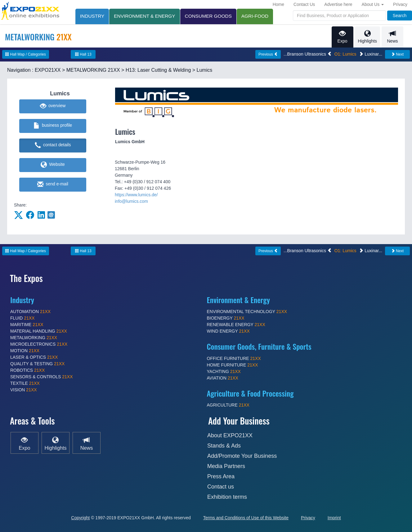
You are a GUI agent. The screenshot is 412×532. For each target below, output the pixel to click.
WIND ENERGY (228, 331)
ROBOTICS (27, 370)
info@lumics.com (131, 201)
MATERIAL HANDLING (39, 331)
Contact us (221, 487)
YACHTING (224, 371)
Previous (268, 54)
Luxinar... (371, 54)
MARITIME (27, 325)
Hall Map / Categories (26, 54)
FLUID (22, 318)
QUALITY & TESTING (37, 364)
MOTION (25, 351)
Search (400, 16)
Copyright (80, 518)
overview (53, 106)
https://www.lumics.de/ (136, 195)
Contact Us (304, 4)
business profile (53, 126)
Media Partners (226, 466)
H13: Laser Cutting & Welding (158, 70)
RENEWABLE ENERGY (236, 325)
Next (397, 54)
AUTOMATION (30, 311)
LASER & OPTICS (34, 357)
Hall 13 (83, 54)
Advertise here (338, 4)
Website (53, 165)
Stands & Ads (224, 446)
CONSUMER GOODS (208, 16)
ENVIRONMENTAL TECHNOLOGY (247, 311)
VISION (24, 390)
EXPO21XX (48, 70)
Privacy (400, 4)
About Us (373, 4)
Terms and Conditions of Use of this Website (246, 518)
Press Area (221, 476)
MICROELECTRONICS (39, 344)
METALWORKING (34, 338)
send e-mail (53, 184)
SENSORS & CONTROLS (42, 377)
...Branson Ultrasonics (308, 54)
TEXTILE (25, 383)
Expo (343, 37)
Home (278, 4)
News (392, 37)
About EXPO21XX (230, 435)
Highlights (367, 37)
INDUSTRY (92, 16)
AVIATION (223, 378)
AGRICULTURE (228, 405)
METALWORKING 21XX (93, 70)
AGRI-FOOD (255, 16)
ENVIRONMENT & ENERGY (144, 16)
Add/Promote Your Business (242, 456)
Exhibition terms (227, 497)
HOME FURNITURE (233, 365)
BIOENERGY (226, 318)
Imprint (334, 518)
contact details (53, 145)
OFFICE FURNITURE (234, 358)
